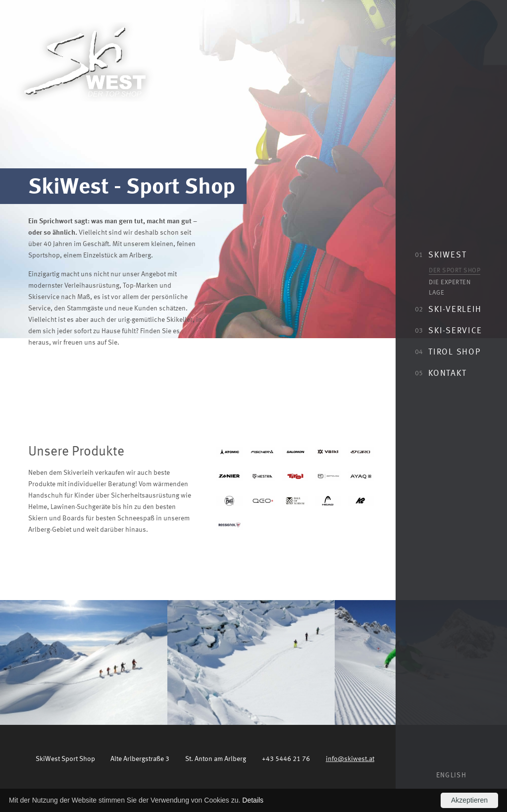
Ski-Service (449, 330)
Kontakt (441, 372)
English (451, 775)
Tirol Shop (448, 351)
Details (253, 800)
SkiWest (441, 254)
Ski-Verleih (448, 308)
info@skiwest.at (350, 758)
